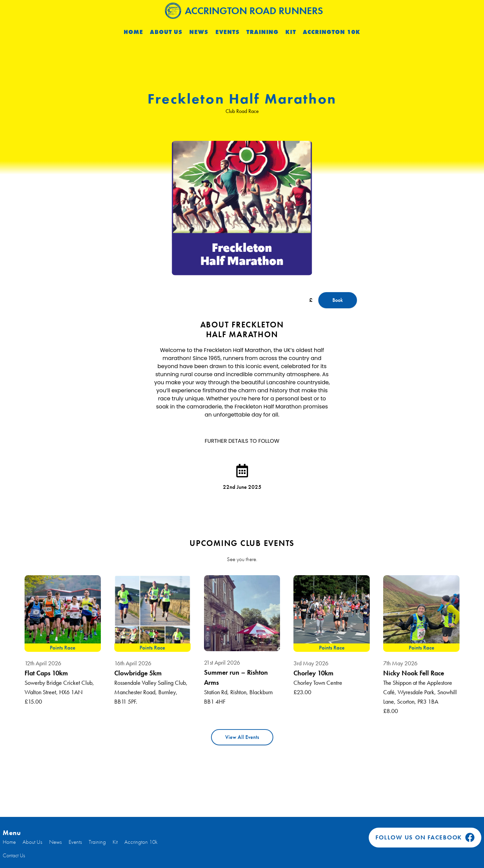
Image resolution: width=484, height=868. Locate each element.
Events (228, 32)
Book (338, 300)
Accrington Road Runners (244, 10)
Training (263, 32)
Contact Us (14, 855)
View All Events (242, 737)
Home (133, 32)
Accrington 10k (332, 32)
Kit (291, 32)
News (199, 32)
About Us (166, 32)
